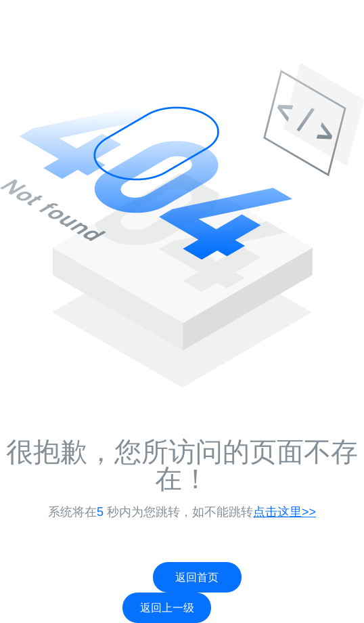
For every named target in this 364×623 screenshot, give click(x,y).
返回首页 (197, 577)
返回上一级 (167, 608)
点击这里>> (285, 512)
